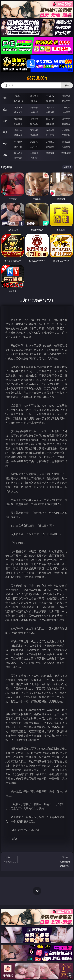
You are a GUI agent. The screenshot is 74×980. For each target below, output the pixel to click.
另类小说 (34, 147)
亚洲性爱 (18, 119)
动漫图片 (66, 130)
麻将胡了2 (18, 101)
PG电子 (18, 96)
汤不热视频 (66, 153)
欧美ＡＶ (50, 107)
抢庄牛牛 (66, 101)
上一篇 (10, 860)
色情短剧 (34, 158)
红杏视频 (18, 158)
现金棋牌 (50, 101)
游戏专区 (66, 96)
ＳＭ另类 (66, 112)
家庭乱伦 (34, 142)
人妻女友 (50, 142)
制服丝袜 (18, 124)
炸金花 (34, 101)
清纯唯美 (34, 135)
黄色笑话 (50, 147)
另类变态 (66, 124)
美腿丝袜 (18, 135)
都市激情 (18, 142)
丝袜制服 (34, 112)
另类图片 (66, 135)
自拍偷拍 (34, 107)
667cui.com (37, 78)
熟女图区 (50, 135)
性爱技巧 (66, 147)
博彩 (5, 98)
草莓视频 (50, 153)
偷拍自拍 (34, 119)
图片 (5, 132)
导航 (5, 155)
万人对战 (50, 96)
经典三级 (34, 124)
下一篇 (64, 862)
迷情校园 (18, 147)
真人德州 (34, 96)
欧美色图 (50, 130)
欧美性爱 (66, 119)
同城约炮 (18, 153)
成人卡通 (50, 119)
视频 (5, 109)
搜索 (67, 85)
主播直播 (50, 112)
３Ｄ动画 (66, 107)
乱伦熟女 (50, 124)
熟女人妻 (18, 112)
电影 (5, 121)
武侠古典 (66, 142)
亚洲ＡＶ (18, 107)
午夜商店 (34, 153)
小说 (5, 144)
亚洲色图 (34, 130)
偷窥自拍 (18, 130)
